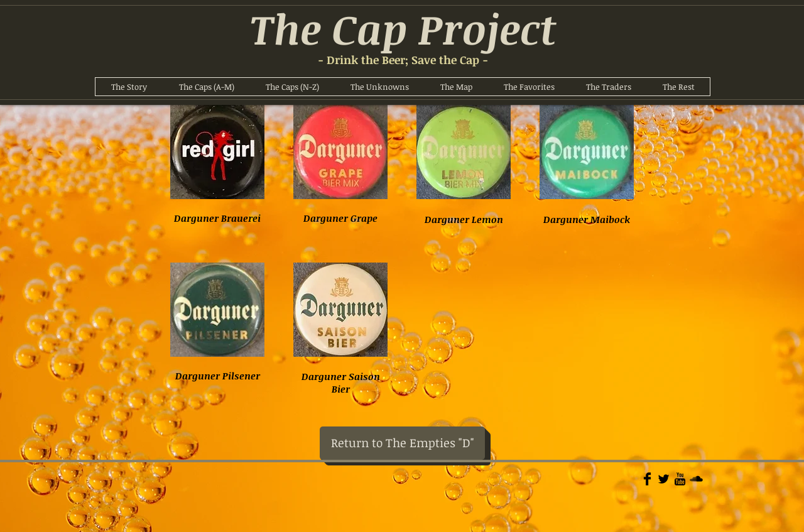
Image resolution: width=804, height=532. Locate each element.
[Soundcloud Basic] (696, 479)
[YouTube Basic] (680, 479)
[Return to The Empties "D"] (402, 443)
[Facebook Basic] (647, 479)
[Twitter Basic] (664, 479)
